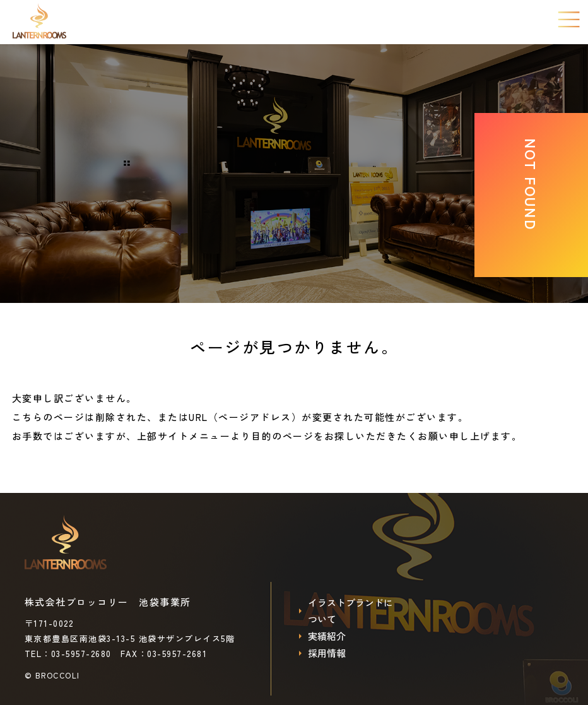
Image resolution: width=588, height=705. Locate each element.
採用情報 (327, 654)
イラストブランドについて (350, 612)
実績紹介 (327, 637)
